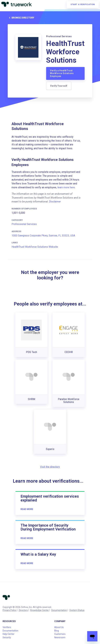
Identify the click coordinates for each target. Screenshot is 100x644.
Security (7, 637)
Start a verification (83, 5)
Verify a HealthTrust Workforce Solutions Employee (62, 73)
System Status (77, 610)
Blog (57, 631)
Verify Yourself (59, 86)
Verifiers (7, 627)
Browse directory (21, 18)
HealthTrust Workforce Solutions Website (35, 247)
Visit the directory (50, 467)
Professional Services (24, 224)
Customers (60, 634)
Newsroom (60, 637)
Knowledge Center (40, 610)
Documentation (59, 610)
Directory (23, 610)
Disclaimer (55, 202)
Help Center (8, 634)
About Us (59, 627)
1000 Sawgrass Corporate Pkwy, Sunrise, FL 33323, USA (43, 236)
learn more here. (66, 187)
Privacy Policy (9, 610)
